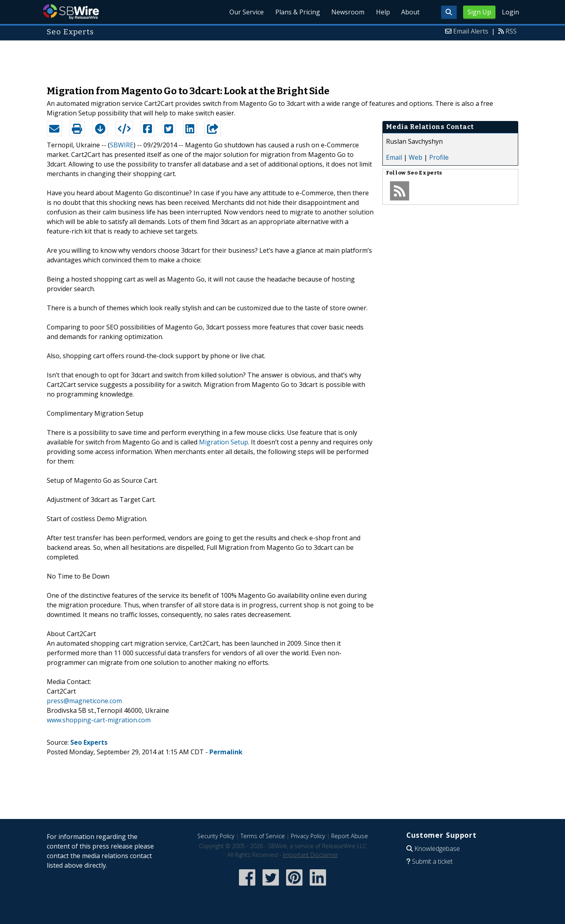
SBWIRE (122, 145)
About (410, 12)
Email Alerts (471, 31)
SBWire (71, 12)
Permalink (226, 752)
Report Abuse (350, 836)
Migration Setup (224, 442)
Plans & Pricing (292, 12)
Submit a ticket (432, 861)
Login (510, 12)
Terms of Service (263, 836)
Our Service (240, 12)
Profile (439, 157)
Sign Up (479, 12)
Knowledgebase (437, 849)
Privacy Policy (308, 836)
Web (416, 157)
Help (381, 12)
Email (394, 157)
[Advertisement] (282, 59)
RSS (511, 31)
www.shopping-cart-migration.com (99, 720)
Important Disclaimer (310, 855)
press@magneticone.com (84, 701)
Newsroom (344, 12)
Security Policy (216, 836)
